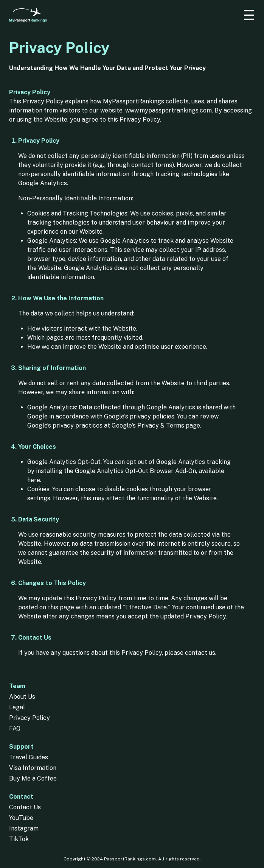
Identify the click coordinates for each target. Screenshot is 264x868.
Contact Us (25, 807)
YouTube (21, 818)
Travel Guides (29, 757)
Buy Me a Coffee (33, 778)
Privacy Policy (30, 718)
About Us (22, 697)
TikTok (19, 839)
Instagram (24, 828)
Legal (17, 707)
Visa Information (33, 768)
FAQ (15, 728)
